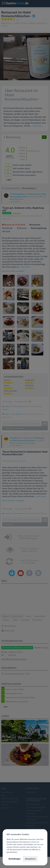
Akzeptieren (30, 859)
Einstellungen (15, 859)
